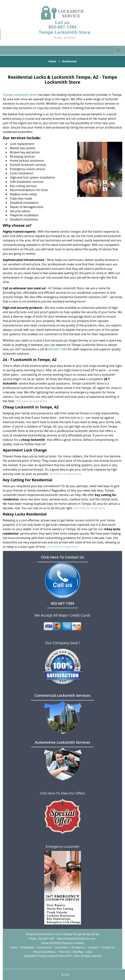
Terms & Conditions (44, 952)
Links (89, 952)
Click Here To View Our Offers (63, 793)
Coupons (93, 947)
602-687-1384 (63, 27)
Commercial (44, 947)
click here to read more (31, 401)
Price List (64, 952)
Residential (27, 947)
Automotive (61, 947)
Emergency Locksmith (63, 846)
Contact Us (108, 947)
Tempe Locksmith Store (20, 95)
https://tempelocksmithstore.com (76, 939)
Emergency (78, 947)
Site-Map (78, 952)
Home (52, 61)
